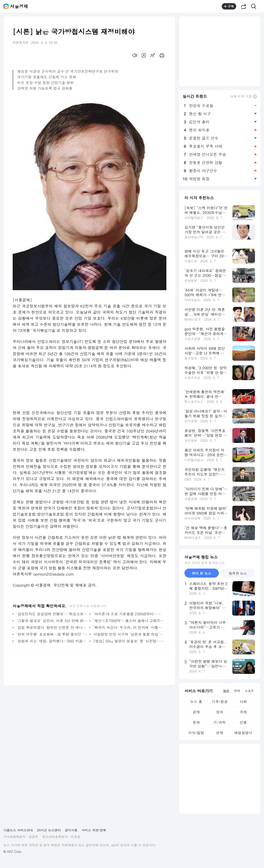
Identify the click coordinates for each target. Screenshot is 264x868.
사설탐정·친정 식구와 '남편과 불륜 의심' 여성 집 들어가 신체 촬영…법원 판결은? (129, 634)
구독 (229, 6)
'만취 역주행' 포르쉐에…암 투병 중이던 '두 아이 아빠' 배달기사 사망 (52, 634)
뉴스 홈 (196, 702)
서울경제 (19, 6)
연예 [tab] (237, 691)
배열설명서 (243, 733)
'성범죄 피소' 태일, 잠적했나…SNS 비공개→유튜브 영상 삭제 (52, 641)
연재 (220, 733)
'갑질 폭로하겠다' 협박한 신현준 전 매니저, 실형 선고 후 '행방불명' (52, 627)
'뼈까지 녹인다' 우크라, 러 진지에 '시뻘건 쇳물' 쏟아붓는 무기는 (129, 627)
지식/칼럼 (196, 733)
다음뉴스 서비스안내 (18, 830)
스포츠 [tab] (249, 691)
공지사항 (71, 830)
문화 (196, 722)
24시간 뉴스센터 (49, 830)
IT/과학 (220, 722)
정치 (220, 712)
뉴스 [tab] (226, 691)
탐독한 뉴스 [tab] (238, 573)
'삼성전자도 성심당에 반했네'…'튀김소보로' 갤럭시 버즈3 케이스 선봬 (52, 614)
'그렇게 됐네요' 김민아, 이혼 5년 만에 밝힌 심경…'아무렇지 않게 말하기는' (52, 621)
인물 (243, 722)
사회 (243, 702)
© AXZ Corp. (13, 852)
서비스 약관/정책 (94, 830)
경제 (196, 712)
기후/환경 (220, 702)
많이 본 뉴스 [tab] (202, 573)
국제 (243, 712)
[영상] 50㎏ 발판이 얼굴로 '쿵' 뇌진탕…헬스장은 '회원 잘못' (129, 641)
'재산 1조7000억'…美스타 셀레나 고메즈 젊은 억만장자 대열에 (129, 621)
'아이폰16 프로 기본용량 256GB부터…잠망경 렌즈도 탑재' (129, 614)
